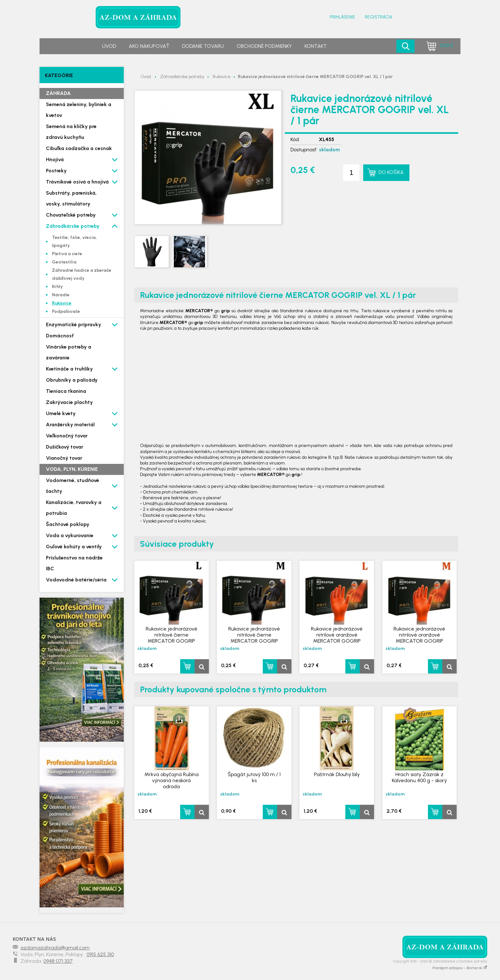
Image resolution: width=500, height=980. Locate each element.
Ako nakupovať (149, 46)
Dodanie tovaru (203, 46)
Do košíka (391, 172)
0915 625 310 (100, 954)
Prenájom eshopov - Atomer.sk (460, 968)
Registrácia (379, 17)
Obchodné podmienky (264, 46)
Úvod (109, 46)
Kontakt (316, 46)
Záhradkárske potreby (182, 77)
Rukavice (222, 77)
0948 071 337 (58, 961)
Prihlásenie (342, 17)
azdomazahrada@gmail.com (55, 948)
